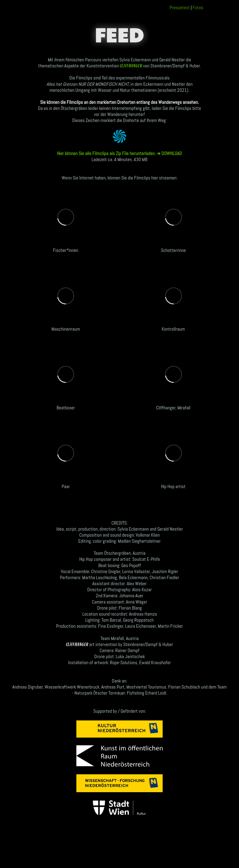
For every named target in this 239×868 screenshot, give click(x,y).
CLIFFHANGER (131, 66)
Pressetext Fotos (186, 7)
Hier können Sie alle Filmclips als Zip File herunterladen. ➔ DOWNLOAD (119, 153)
